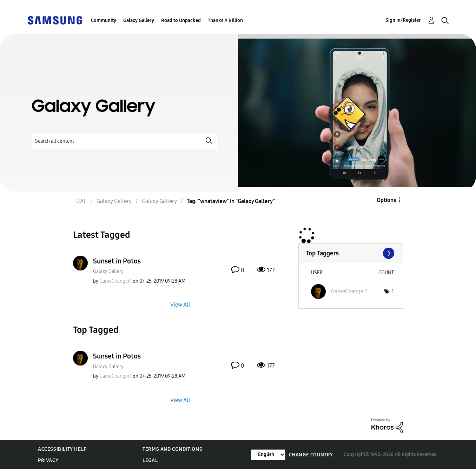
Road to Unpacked (181, 21)
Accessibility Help (62, 449)
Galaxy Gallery (139, 21)
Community (104, 21)
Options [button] (386, 200)
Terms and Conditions (172, 449)
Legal (150, 460)
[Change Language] (268, 455)
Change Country (311, 455)
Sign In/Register (403, 20)
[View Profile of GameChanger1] (115, 281)
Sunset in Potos (117, 261)
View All (180, 305)
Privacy (48, 460)
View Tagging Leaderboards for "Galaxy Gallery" (351, 253)
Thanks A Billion (225, 21)
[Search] (124, 141)
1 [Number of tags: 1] (393, 291)
